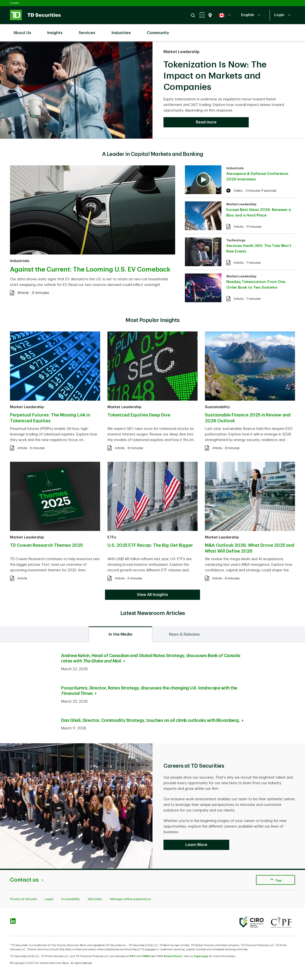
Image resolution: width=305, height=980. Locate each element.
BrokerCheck (173, 956)
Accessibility (70, 899)
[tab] (120, 634)
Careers (14, 3)
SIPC (133, 956)
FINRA (146, 956)
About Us (25, 30)
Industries (124, 30)
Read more (206, 122)
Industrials (20, 261)
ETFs (112, 537)
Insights (57, 30)
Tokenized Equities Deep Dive (139, 415)
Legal (49, 899)
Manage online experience (130, 899)
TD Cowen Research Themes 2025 (46, 545)
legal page (201, 956)
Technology (236, 240)
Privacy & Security (24, 899)
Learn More (196, 845)
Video (238, 191)
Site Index (95, 899)
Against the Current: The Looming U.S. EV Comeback (90, 270)
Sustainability (217, 407)
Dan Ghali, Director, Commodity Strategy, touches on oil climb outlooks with (152, 720)
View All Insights (152, 595)
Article (23, 293)
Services (89, 30)
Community (160, 30)
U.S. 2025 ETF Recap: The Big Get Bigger (150, 545)
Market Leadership (181, 52)
